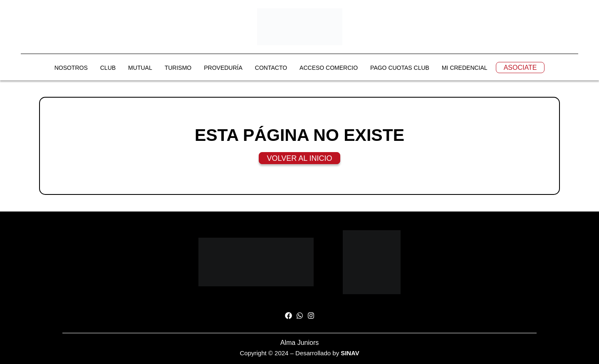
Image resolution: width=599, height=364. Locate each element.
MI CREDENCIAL (465, 68)
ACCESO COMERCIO (329, 68)
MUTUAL (140, 68)
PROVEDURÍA (223, 68)
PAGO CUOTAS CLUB (400, 68)
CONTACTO (271, 68)
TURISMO (178, 68)
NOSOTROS (71, 68)
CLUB (108, 68)
